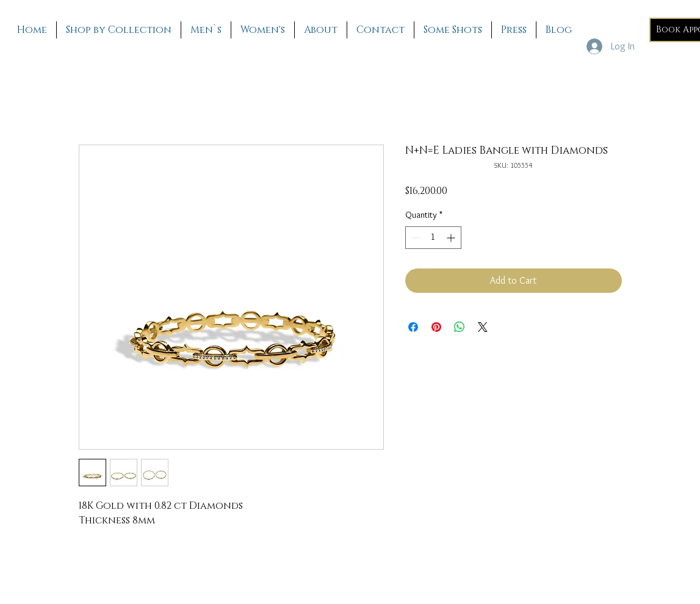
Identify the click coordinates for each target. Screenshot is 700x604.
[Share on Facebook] (413, 327)
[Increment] (452, 238)
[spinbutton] (433, 238)
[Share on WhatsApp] (460, 327)
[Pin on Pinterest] (436, 327)
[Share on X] (483, 327)
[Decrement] (415, 238)
